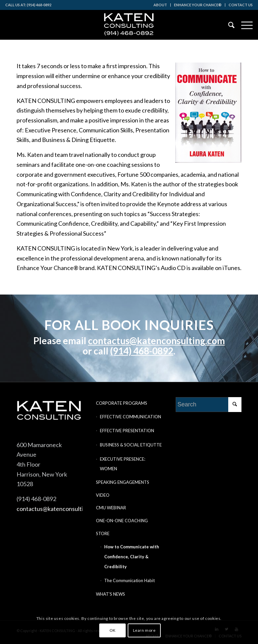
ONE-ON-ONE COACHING (122, 521)
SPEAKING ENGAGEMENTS (123, 482)
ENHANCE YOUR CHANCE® (198, 5)
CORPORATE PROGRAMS (122, 403)
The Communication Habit (129, 580)
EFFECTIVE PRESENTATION (127, 431)
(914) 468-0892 (142, 351)
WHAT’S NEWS (110, 594)
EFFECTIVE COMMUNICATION (130, 417)
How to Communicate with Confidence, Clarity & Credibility (132, 556)
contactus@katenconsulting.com (156, 341)
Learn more (144, 630)
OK (113, 630)
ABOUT (160, 5)
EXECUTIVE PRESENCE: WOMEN (123, 464)
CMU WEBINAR (111, 508)
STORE (103, 533)
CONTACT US (241, 5)
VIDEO (103, 495)
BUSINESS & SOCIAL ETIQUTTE (131, 445)
